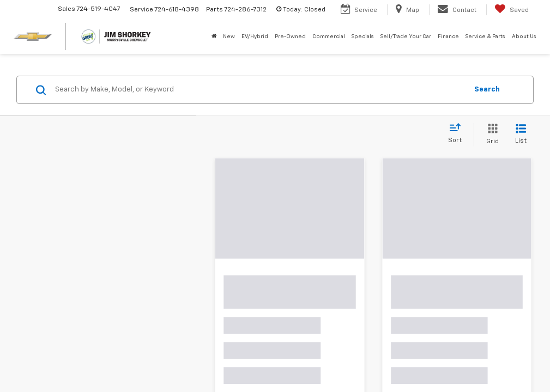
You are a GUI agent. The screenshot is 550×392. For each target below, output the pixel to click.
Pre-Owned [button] (290, 36)
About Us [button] (524, 36)
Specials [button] (363, 36)
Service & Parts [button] (485, 36)
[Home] (214, 36)
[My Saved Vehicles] (512, 10)
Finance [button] (448, 36)
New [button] (229, 36)
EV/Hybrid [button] (255, 36)
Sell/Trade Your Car (406, 36)
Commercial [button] (329, 36)
